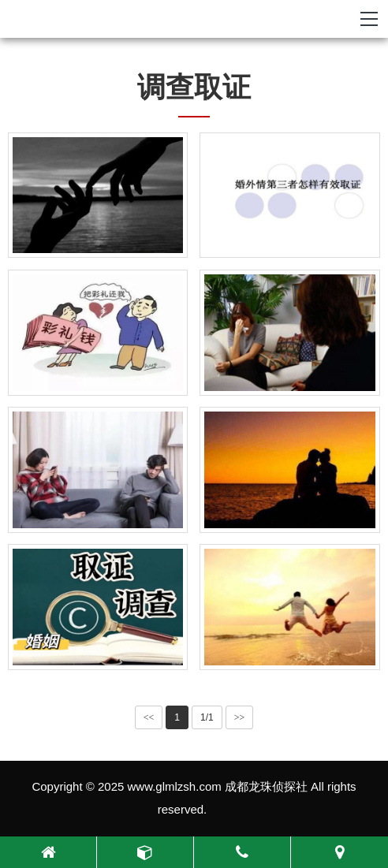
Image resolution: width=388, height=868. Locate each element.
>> (240, 717)
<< (149, 717)
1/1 (207, 717)
